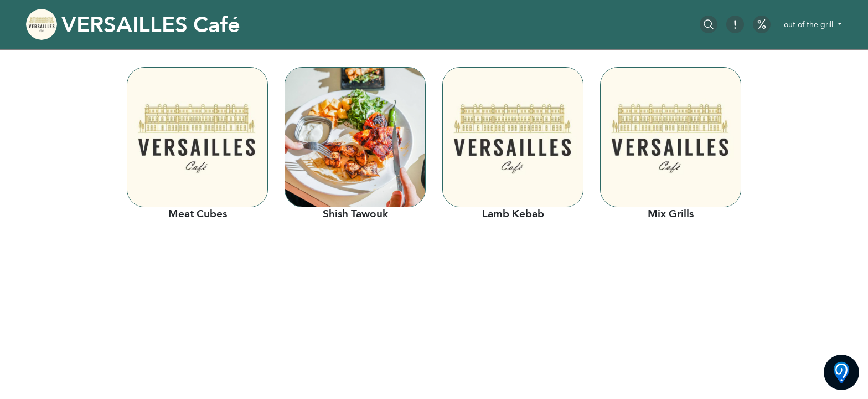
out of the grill (810, 24)
